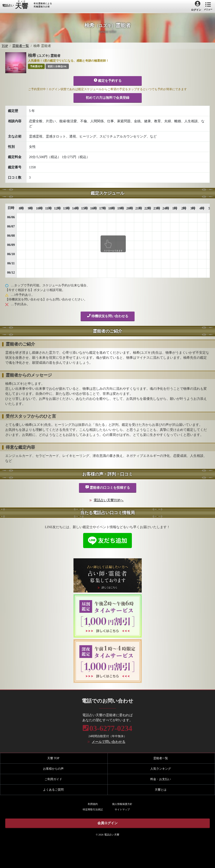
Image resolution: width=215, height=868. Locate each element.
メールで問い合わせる (109, 742)
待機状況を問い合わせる (108, 316)
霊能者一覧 (21, 46)
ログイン (196, 10)
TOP (5, 46)
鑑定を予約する (108, 80)
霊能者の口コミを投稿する (108, 487)
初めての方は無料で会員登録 (107, 98)
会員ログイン (107, 823)
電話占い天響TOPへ (109, 500)
